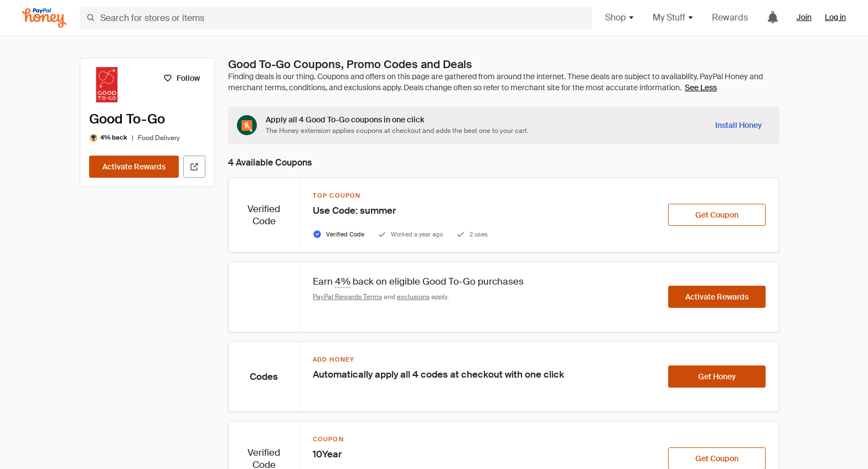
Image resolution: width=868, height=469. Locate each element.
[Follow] (181, 78)
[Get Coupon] (717, 215)
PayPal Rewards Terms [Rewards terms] (347, 297)
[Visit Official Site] (194, 167)
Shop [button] (620, 17)
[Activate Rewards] (134, 167)
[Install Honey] (738, 125)
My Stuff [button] (673, 17)
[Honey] (44, 18)
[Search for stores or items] (336, 18)
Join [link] (804, 17)
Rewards (730, 17)
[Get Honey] (717, 377)
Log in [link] (835, 17)
